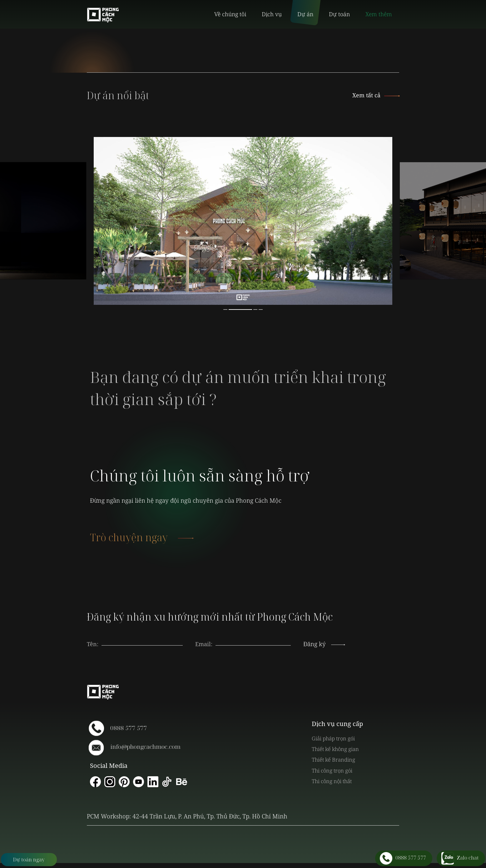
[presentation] (253, 638)
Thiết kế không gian (335, 749)
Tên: (93, 644)
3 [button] (255, 310)
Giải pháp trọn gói (333, 738)
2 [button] (240, 310)
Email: (204, 644)
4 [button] (261, 310)
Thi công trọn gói (332, 770)
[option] (243, 221)
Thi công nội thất (332, 781)
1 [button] (225, 310)
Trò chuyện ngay (142, 542)
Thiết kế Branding (333, 760)
